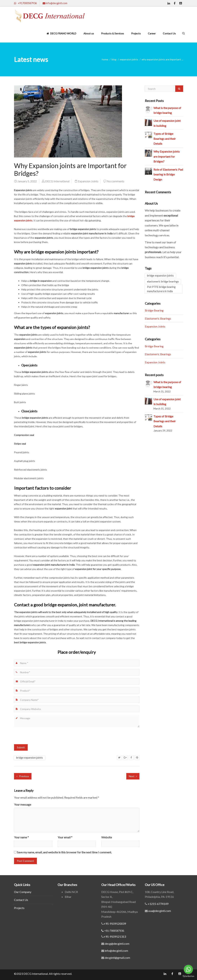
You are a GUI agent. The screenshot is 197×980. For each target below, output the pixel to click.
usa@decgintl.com (159, 911)
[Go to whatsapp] (188, 969)
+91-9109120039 (115, 924)
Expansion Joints (129, 59)
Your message (23, 804)
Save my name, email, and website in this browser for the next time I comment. (64, 852)
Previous (23, 776)
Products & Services (113, 33)
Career (152, 33)
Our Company (23, 892)
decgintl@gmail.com (117, 958)
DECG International (57, 181)
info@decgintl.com (116, 951)
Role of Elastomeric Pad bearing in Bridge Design (168, 174)
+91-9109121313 (115, 936)
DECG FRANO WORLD (61, 33)
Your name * (21, 837)
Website (107, 837)
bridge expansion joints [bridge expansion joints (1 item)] (160, 276)
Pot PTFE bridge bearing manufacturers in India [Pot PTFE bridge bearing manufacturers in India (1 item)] (161, 289)
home (105, 59)
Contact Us (169, 33)
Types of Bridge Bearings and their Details (165, 139)
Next (133, 776)
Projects (136, 33)
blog (114, 59)
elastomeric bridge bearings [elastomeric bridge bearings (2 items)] (163, 281)
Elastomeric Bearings (158, 318)
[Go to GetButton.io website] (188, 976)
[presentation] (41, 737)
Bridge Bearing (154, 310)
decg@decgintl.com (117, 944)
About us (89, 33)
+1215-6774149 (158, 904)
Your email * (65, 837)
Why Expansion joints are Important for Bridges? (167, 156)
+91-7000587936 (114, 931)
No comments (116, 181)
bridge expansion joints (30, 758)
